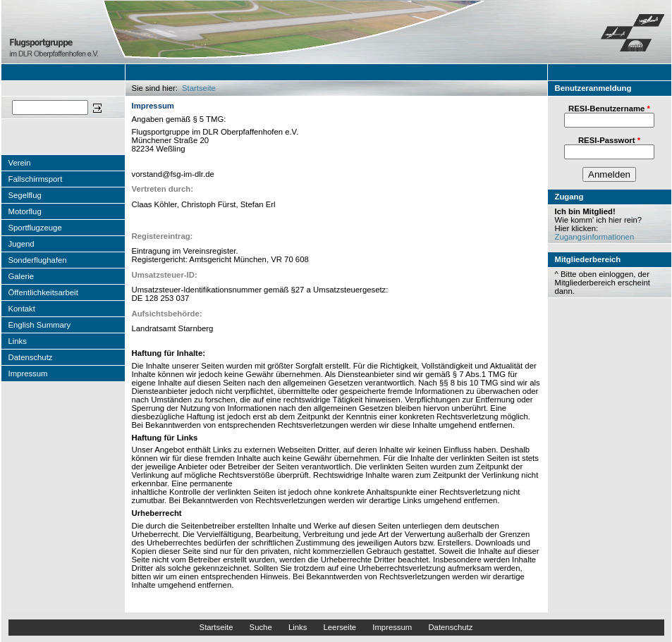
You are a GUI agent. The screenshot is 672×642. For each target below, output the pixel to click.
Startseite (199, 88)
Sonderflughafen (38, 260)
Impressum (28, 374)
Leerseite (340, 627)
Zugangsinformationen (595, 237)
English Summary (40, 325)
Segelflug (25, 195)
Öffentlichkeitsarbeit (43, 292)
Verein (20, 163)
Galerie (22, 276)
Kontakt (22, 309)
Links (18, 341)
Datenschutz (31, 357)
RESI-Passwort (609, 140)
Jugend (22, 244)
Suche (261, 627)
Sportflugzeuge (35, 228)
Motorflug (25, 211)
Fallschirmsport (36, 179)
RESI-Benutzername (609, 109)
